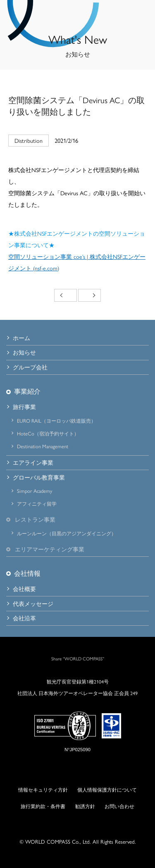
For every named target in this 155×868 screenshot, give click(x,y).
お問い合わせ (119, 806)
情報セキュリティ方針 (43, 790)
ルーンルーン (67, 533)
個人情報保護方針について (107, 790)
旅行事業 (24, 407)
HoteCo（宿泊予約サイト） (48, 433)
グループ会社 (30, 367)
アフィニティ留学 (37, 504)
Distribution (29, 140)
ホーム (21, 338)
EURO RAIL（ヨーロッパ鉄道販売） (56, 421)
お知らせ (24, 352)
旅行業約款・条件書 (43, 806)
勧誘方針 (85, 806)
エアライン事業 (33, 462)
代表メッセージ (33, 603)
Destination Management (43, 446)
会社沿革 (24, 618)
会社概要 (24, 589)
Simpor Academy (35, 491)
